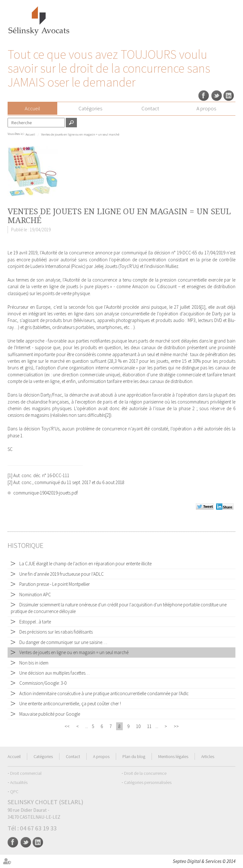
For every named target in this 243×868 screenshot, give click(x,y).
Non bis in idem (34, 663)
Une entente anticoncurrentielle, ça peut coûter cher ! (70, 704)
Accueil (32, 108)
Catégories (90, 108)
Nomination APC (35, 595)
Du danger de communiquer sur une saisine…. (63, 642)
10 (138, 726)
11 (149, 726)
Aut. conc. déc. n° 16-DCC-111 (41, 475)
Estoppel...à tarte (35, 622)
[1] (203, 307)
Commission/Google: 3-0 (43, 683)
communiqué (134, 253)
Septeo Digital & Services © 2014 (204, 861)
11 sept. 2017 (79, 482)
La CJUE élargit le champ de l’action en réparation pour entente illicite (85, 564)
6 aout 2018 (113, 482)
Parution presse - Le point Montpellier (55, 584)
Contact (150, 108)
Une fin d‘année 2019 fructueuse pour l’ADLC (62, 574)
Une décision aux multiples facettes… (54, 673)
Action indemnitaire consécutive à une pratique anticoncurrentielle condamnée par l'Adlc (104, 693)
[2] (108, 415)
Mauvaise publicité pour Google (50, 714)
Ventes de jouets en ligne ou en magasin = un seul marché (80, 134)
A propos (206, 108)
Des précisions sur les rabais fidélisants (56, 632)
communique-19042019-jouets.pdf (46, 493)
